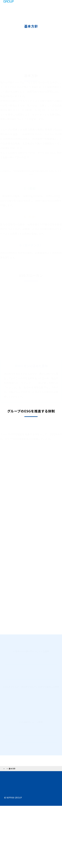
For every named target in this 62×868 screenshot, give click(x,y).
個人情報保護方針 (13, 841)
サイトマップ (11, 850)
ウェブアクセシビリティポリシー (20, 845)
